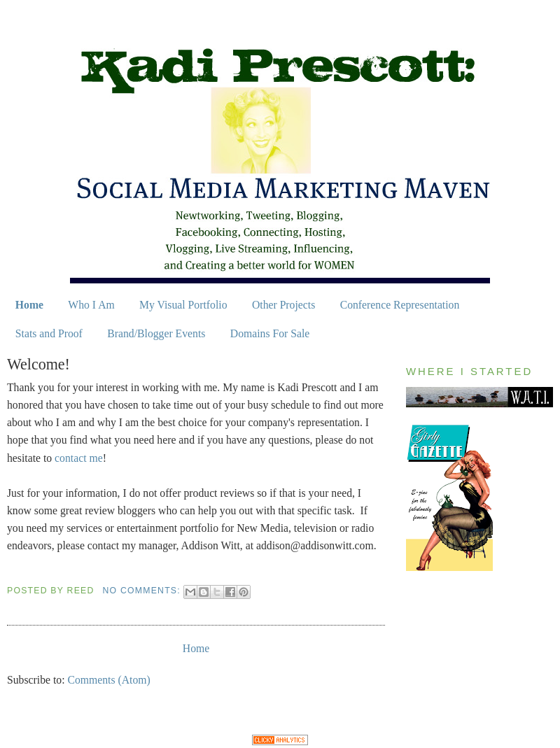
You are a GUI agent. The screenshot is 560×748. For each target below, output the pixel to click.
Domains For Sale (270, 333)
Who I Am (91, 305)
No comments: (143, 591)
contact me (79, 458)
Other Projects (283, 305)
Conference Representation (400, 305)
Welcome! (38, 364)
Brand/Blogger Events (156, 333)
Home (29, 305)
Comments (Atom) (108, 680)
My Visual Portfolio (183, 305)
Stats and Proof (49, 333)
